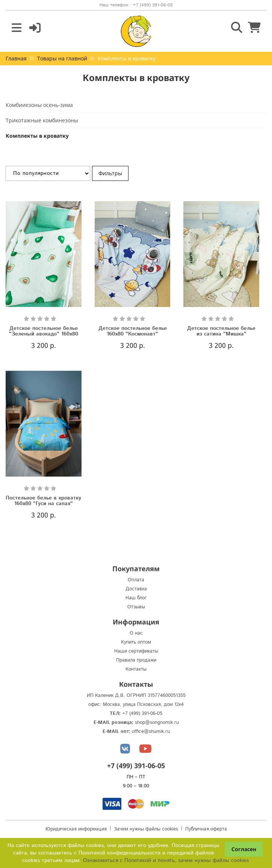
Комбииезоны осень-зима (39, 105)
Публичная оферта (206, 829)
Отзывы (136, 607)
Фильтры (110, 173)
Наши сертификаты (136, 651)
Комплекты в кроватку (37, 136)
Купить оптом (136, 642)
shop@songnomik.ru (157, 723)
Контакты (136, 669)
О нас (136, 633)
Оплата (136, 580)
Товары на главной (62, 58)
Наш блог (136, 598)
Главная (16, 58)
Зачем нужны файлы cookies (146, 829)
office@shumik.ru (151, 732)
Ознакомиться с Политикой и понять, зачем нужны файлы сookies (166, 860)
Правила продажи (136, 660)
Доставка (136, 589)
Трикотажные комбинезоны (42, 120)
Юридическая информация (76, 829)
